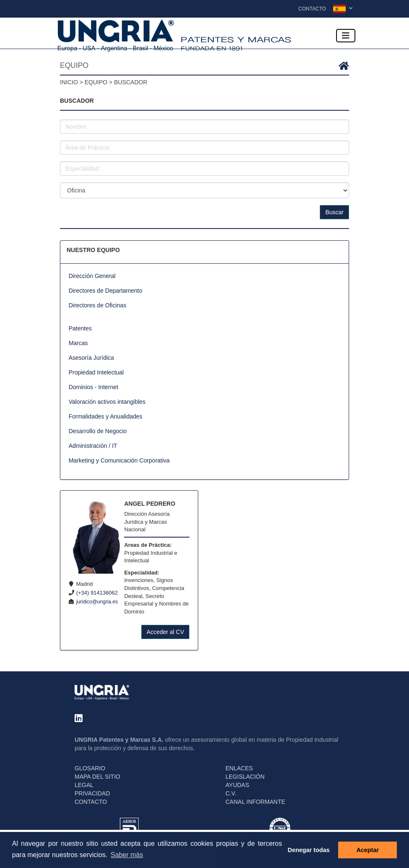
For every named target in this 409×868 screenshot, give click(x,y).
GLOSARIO (90, 768)
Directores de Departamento (106, 291)
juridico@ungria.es (97, 602)
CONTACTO (91, 802)
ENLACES (239, 768)
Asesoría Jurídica (91, 358)
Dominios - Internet (93, 387)
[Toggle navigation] (346, 36)
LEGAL (84, 785)
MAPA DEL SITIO (97, 777)
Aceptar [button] (368, 850)
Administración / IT (93, 446)
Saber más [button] (127, 855)
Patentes (80, 328)
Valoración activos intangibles (107, 402)
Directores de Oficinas (98, 305)
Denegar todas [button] (309, 850)
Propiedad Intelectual (96, 372)
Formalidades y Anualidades (106, 416)
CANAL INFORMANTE (255, 802)
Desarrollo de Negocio (98, 431)
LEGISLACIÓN (245, 777)
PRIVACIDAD (92, 793)
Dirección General (92, 276)
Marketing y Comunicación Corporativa (119, 460)
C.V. (231, 793)
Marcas (78, 343)
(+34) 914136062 (97, 593)
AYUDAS (237, 785)
